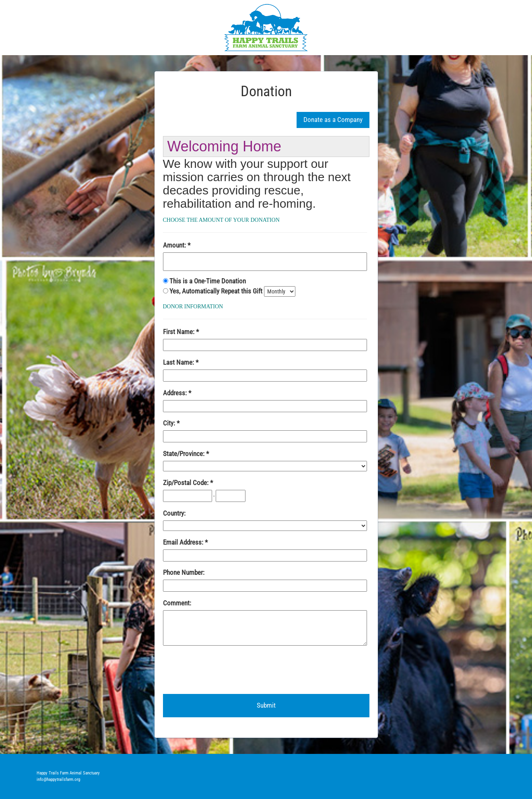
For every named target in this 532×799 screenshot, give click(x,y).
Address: (176, 393)
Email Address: (184, 542)
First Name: (179, 332)
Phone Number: (184, 572)
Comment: (177, 603)
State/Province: (185, 454)
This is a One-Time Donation (208, 281)
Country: (174, 513)
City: (170, 423)
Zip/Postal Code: (187, 483)
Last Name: (179, 362)
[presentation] (224, 670)
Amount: (175, 245)
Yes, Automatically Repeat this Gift (217, 291)
